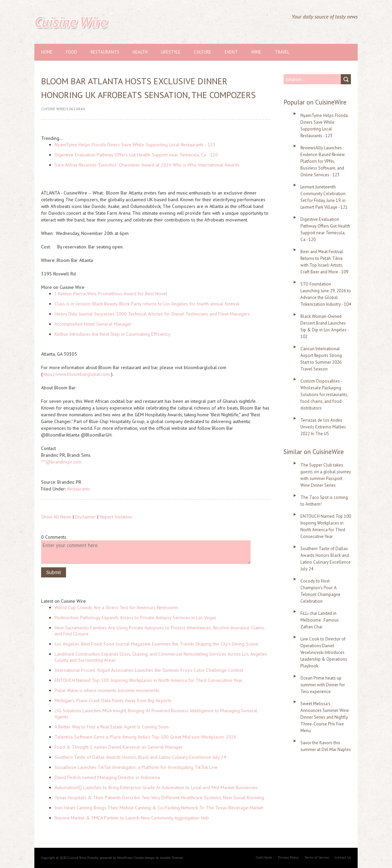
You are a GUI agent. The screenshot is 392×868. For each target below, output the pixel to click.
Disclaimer (86, 517)
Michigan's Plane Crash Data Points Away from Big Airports (113, 700)
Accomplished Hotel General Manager (93, 324)
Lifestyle (171, 52)
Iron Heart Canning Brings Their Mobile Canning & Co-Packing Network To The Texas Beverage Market (159, 808)
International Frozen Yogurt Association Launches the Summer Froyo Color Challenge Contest (149, 670)
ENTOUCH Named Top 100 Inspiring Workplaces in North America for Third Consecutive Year (149, 680)
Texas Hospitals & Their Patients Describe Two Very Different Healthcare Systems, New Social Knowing (159, 798)
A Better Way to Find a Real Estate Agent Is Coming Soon (112, 727)
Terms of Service (317, 857)
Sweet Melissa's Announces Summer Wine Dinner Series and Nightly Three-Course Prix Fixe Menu (325, 717)
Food (72, 52)
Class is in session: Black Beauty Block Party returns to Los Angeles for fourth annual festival (147, 304)
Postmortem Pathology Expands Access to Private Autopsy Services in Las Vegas (135, 618)
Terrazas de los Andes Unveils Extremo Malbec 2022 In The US (323, 427)
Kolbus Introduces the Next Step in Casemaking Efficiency (112, 334)
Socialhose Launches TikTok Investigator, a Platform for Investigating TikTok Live (136, 767)
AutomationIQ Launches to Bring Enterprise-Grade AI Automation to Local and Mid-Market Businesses (156, 787)
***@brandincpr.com (61, 462)
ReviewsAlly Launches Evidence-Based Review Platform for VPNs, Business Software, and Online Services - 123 (323, 161)
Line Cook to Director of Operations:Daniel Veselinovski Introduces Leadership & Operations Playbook (324, 652)
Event (231, 52)
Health (140, 52)
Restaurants (105, 52)
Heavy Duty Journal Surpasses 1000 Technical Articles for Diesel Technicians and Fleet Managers (152, 314)
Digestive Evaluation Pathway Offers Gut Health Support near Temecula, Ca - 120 (136, 155)
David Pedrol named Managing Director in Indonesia (107, 777)
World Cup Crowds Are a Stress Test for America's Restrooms (116, 607)
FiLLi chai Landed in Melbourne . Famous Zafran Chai (320, 620)
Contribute (264, 857)
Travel (282, 52)
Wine (256, 52)
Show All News (56, 517)
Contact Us (343, 857)
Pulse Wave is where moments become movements (107, 690)
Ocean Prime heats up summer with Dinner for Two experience (323, 685)
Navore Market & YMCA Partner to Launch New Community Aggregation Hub (132, 818)
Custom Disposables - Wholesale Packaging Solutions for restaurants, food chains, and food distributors (324, 395)
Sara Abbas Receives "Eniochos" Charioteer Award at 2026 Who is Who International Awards (147, 165)
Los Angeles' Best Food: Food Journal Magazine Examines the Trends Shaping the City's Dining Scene (156, 644)
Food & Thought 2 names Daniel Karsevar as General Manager (119, 747)
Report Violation (116, 517)
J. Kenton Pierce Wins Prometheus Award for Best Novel (111, 294)
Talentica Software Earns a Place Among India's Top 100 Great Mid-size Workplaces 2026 (145, 737)
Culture (203, 52)
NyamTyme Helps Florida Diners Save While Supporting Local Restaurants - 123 (135, 145)
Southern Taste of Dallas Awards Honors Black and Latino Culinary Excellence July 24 (140, 757)
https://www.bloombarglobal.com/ (77, 374)
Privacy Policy (288, 857)
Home (47, 52)
